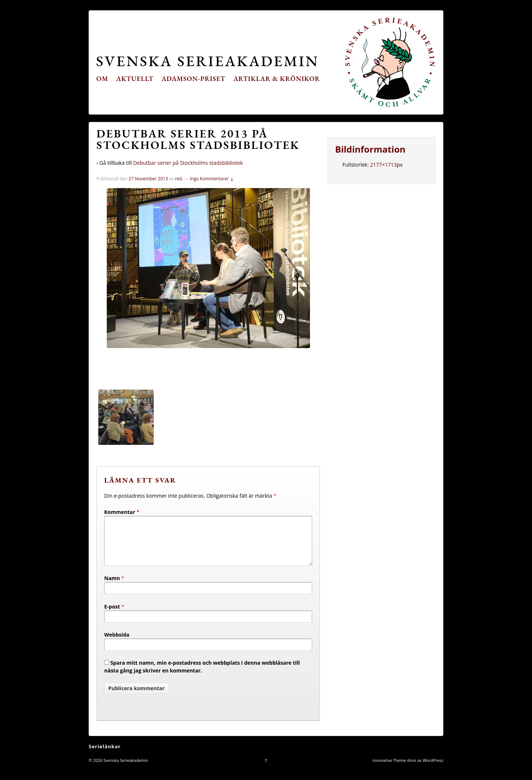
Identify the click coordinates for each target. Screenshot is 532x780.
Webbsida (117, 643)
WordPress (433, 769)
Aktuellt (135, 79)
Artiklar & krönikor (277, 79)
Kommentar (122, 512)
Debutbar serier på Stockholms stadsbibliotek (188, 163)
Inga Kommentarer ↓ (212, 179)
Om (102, 79)
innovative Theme (389, 769)
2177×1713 (383, 165)
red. (179, 179)
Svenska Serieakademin (207, 61)
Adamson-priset (193, 79)
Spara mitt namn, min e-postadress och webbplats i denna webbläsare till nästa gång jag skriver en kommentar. (202, 675)
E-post (112, 615)
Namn (112, 587)
